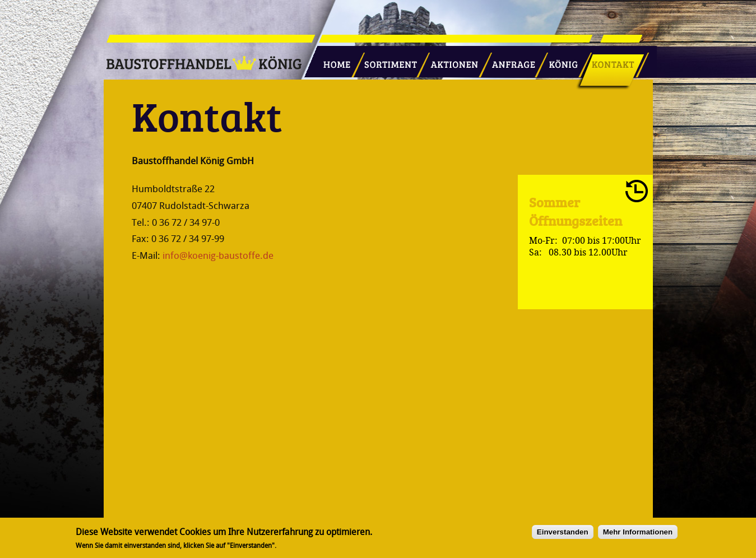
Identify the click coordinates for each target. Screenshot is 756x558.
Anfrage (510, 60)
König (558, 60)
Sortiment (388, 60)
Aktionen (451, 60)
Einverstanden (563, 532)
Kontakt (607, 60)
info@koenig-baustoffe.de (218, 255)
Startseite (333, 60)
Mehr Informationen (638, 532)
